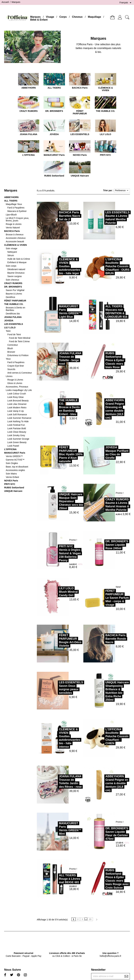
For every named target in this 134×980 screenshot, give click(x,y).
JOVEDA (9, 321)
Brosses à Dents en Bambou (15, 309)
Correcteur (13, 345)
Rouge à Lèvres (14, 224)
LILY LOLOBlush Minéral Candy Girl (53, 592)
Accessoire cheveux (16, 238)
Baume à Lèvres (14, 294)
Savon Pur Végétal (15, 290)
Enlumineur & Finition (18, 355)
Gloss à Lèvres (15, 383)
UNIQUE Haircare (13, 491)
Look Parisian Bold (17, 428)
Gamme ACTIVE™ (15, 460)
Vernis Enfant (12, 477)
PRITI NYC (10, 484)
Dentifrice (10, 297)
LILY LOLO (10, 328)
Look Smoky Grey (16, 435)
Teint (8, 331)
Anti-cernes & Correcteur (20, 373)
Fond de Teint (14, 334)
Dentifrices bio (13, 314)
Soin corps (11, 266)
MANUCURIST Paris (15, 453)
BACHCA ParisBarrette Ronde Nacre (101, 639)
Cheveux (77, 17)
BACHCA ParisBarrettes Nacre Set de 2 (55, 216)
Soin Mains (11, 474)
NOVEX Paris (11, 481)
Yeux (8, 359)
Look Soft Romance (17, 414)
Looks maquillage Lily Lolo (19, 390)
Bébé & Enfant (39, 20)
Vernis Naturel (13, 228)
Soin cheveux (12, 280)
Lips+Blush (11, 215)
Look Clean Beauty (17, 432)
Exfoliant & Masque (17, 262)
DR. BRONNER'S (13, 287)
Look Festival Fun (16, 425)
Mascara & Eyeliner (17, 211)
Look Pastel (13, 446)
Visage (50, 17)
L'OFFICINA (10, 449)
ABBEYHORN (11, 197)
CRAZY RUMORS (13, 283)
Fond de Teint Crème (19, 341)
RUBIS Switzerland (14, 488)
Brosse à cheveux (15, 235)
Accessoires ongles (15, 470)
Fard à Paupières (16, 208)
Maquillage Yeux (14, 204)
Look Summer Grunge (18, 439)
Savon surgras (14, 276)
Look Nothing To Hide (18, 421)
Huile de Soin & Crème (19, 259)
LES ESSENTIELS (13, 324)
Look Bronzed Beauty (18, 401)
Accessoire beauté (15, 241)
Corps (63, 17)
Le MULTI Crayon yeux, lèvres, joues (17, 219)
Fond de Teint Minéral (20, 338)
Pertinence (122, 191)
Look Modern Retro (17, 408)
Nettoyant (12, 252)
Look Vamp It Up (15, 411)
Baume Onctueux (16, 273)
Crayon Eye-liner (16, 366)
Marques (35, 17)
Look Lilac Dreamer (17, 404)
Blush (10, 348)
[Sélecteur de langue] (126, 3)
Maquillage (95, 17)
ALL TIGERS (11, 201)
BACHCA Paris (12, 231)
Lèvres (9, 376)
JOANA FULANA (13, 317)
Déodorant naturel (16, 269)
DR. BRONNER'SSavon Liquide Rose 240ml (102, 545)
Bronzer (11, 352)
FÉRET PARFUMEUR (15, 301)
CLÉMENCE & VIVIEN (15, 245)
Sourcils (11, 369)
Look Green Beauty (17, 442)
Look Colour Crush (17, 394)
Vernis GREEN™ (14, 456)
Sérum (11, 255)
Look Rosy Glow (15, 397)
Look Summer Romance (19, 418)
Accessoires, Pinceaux (17, 387)
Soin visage (11, 248)
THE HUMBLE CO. (14, 304)
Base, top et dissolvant (17, 467)
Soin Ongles (12, 463)
